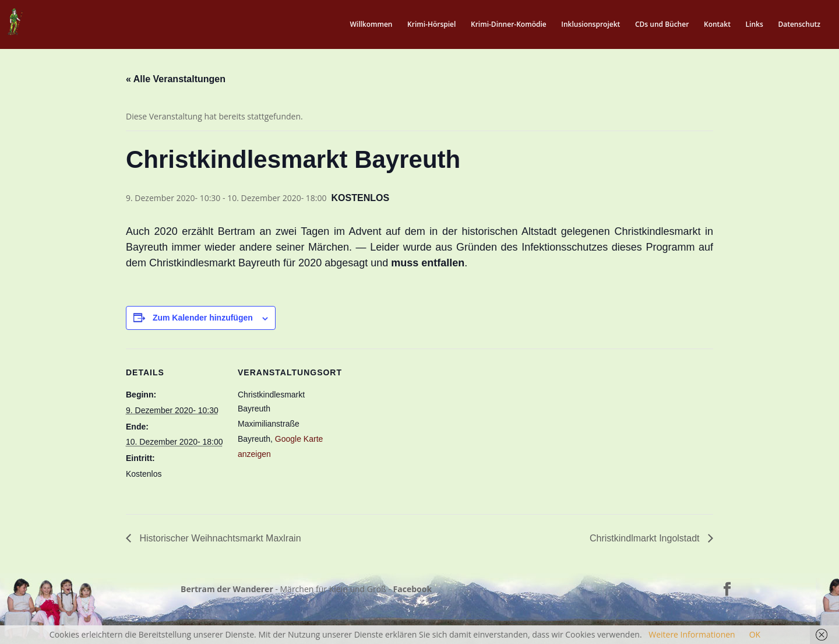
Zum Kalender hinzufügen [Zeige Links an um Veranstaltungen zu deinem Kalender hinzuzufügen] (203, 318)
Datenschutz (799, 25)
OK (755, 634)
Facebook (413, 589)
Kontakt (717, 25)
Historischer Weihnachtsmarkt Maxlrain (219, 538)
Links (755, 25)
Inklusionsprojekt (591, 25)
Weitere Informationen (692, 634)
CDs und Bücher (662, 25)
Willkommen (371, 25)
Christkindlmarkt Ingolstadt (646, 538)
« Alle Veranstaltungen (176, 79)
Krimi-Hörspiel (431, 25)
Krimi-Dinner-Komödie (509, 25)
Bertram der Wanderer (227, 589)
